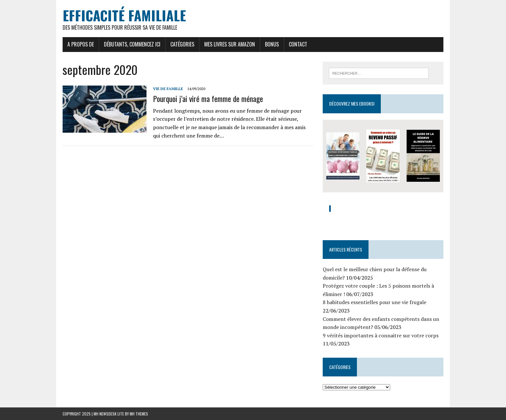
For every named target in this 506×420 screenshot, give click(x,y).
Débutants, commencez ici (132, 44)
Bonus (272, 44)
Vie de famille (168, 89)
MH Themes (139, 414)
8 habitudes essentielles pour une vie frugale (374, 302)
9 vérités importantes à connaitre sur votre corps (381, 335)
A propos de (81, 44)
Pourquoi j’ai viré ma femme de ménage (208, 98)
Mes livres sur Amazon (230, 44)
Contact (298, 44)
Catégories (182, 44)
